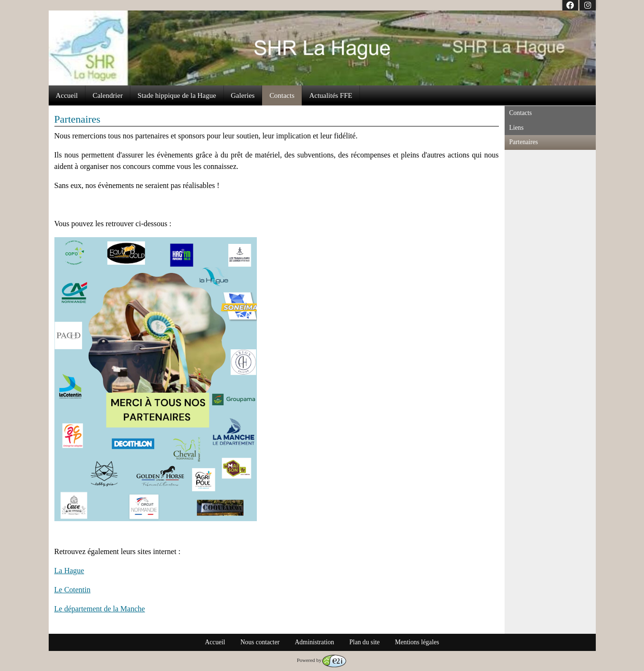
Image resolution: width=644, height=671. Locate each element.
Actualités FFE (331, 95)
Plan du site (364, 642)
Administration (314, 642)
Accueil (67, 95)
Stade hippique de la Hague (177, 95)
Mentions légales (417, 642)
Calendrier (108, 95)
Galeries (243, 95)
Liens (517, 128)
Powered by (322, 660)
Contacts (282, 95)
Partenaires (524, 142)
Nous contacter (260, 642)
